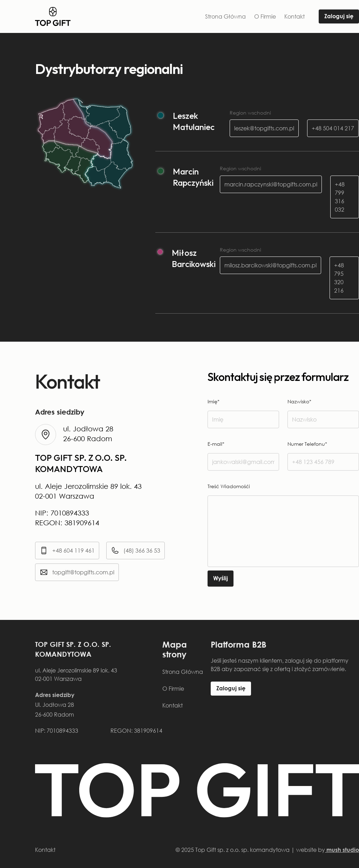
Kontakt (294, 16)
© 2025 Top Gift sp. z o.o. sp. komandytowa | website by (267, 850)
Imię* (214, 401)
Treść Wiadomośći (229, 486)
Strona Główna (225, 16)
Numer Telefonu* (307, 444)
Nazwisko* (299, 401)
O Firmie (265, 16)
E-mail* (216, 444)
